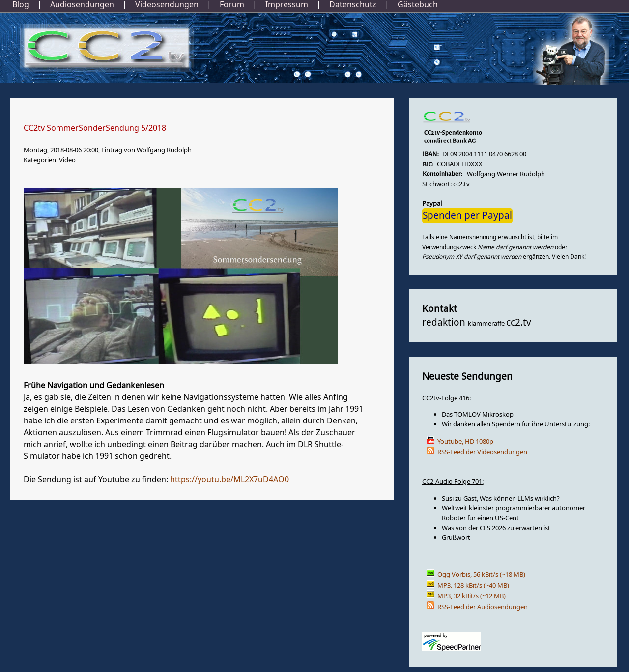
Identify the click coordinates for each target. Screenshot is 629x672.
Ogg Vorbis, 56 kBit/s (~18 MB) (481, 574)
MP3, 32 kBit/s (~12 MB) (472, 596)
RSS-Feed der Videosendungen (482, 452)
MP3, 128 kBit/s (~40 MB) (473, 585)
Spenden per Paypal (467, 216)
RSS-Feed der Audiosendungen (483, 607)
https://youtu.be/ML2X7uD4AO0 (229, 480)
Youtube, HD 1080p (465, 441)
